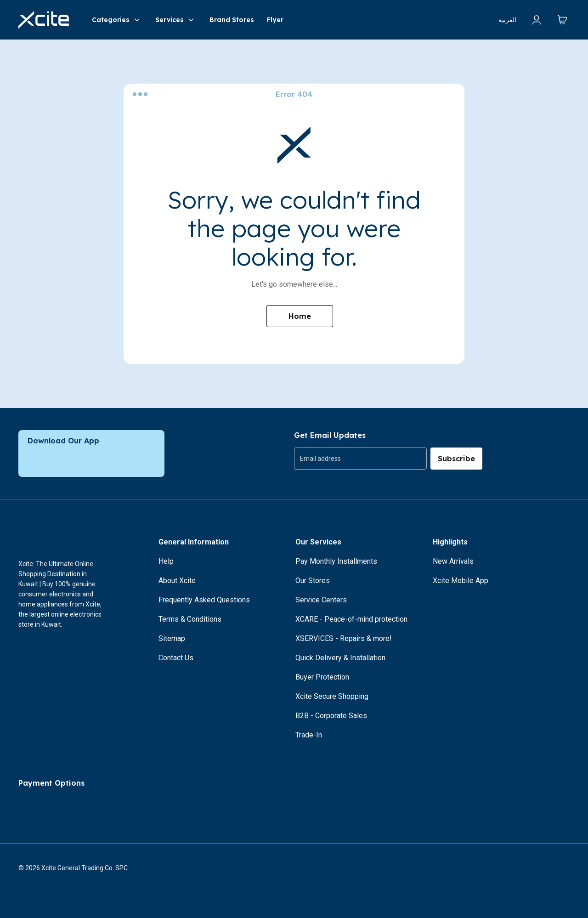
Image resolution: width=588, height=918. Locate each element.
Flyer (275, 20)
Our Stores (313, 581)
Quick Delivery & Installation (340, 658)
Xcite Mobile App (461, 581)
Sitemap (172, 638)
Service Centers (321, 600)
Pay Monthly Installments (336, 561)
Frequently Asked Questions (204, 600)
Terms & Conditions (190, 619)
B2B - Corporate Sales (331, 716)
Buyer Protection (322, 677)
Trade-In (309, 735)
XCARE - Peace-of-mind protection (351, 619)
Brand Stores (232, 20)
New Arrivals (453, 561)
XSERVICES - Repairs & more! (344, 638)
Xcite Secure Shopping (332, 696)
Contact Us (176, 658)
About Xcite (177, 581)
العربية (507, 20)
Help (166, 561)
